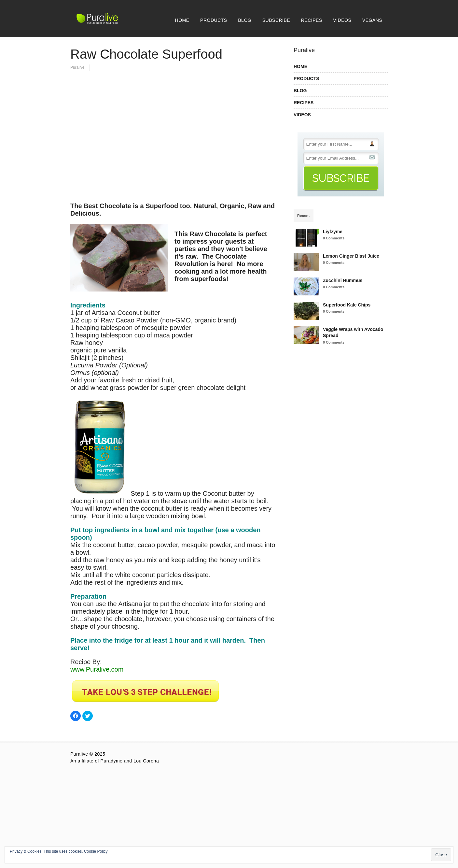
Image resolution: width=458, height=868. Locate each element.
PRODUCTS (214, 20)
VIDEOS (342, 20)
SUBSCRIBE (276, 20)
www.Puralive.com (97, 669)
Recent (304, 216)
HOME (182, 20)
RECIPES (312, 20)
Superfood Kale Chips (347, 305)
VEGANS (372, 20)
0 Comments (334, 238)
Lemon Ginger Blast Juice (351, 256)
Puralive (77, 67)
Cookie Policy (96, 851)
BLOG (245, 20)
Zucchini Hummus (343, 280)
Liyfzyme (333, 232)
